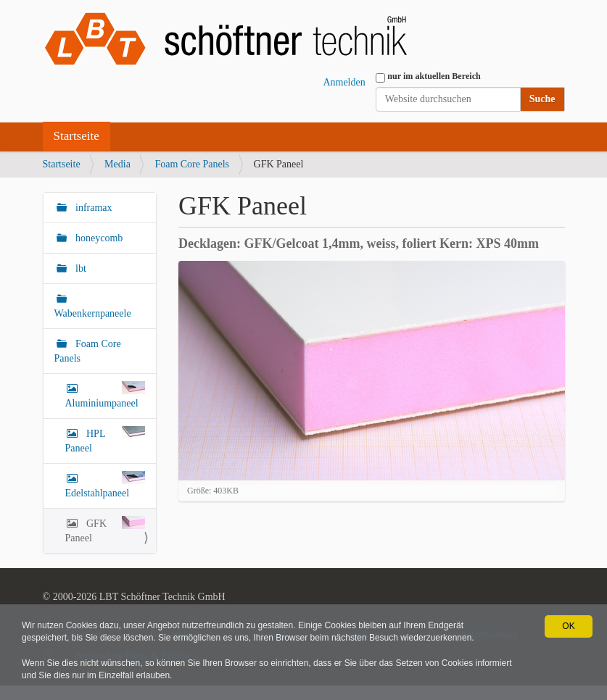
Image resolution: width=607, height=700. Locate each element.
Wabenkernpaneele (93, 313)
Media (117, 164)
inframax (93, 208)
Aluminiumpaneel (106, 395)
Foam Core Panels (192, 164)
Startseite (77, 136)
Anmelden (344, 82)
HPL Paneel (106, 440)
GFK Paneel (106, 530)
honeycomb (98, 238)
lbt (80, 268)
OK (568, 626)
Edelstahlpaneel (106, 485)
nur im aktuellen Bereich (434, 76)
